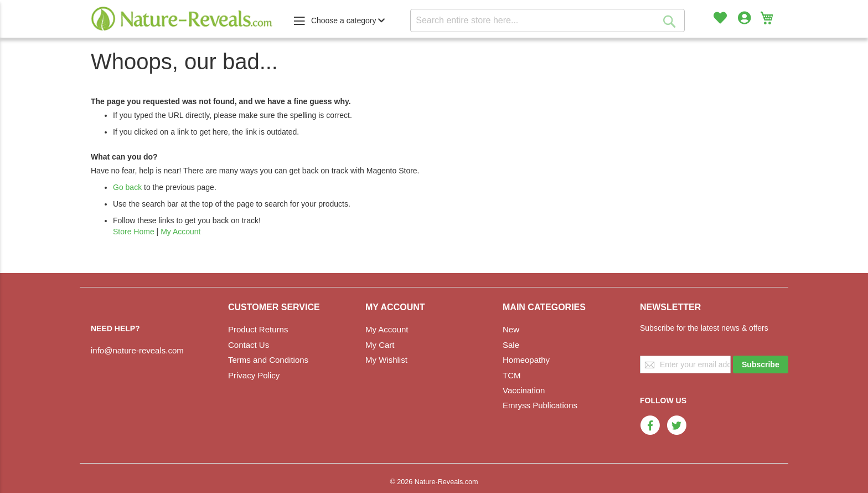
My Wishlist (386, 360)
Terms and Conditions (268, 360)
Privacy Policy (254, 375)
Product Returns (258, 329)
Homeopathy (526, 360)
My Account (180, 232)
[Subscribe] (761, 364)
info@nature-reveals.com (137, 350)
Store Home (134, 232)
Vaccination (524, 390)
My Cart (380, 345)
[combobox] (547, 20)
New (511, 329)
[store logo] (182, 19)
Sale (511, 345)
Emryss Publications (540, 405)
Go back (127, 187)
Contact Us (249, 345)
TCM (512, 375)
